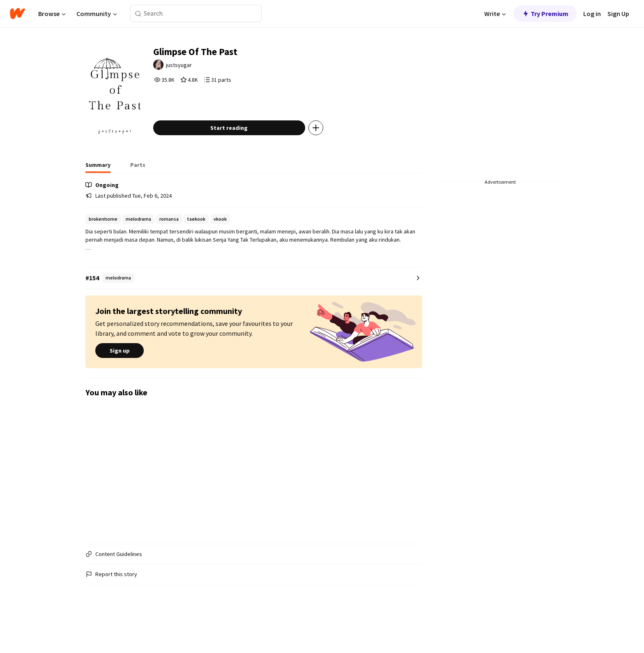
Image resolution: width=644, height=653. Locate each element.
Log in (592, 14)
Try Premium (545, 14)
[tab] (98, 193)
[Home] (17, 14)
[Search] (138, 14)
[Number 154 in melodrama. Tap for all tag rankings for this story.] (254, 304)
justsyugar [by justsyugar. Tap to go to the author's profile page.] (199, 69)
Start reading (247, 154)
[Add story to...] (334, 154)
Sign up (120, 377)
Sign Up (618, 14)
